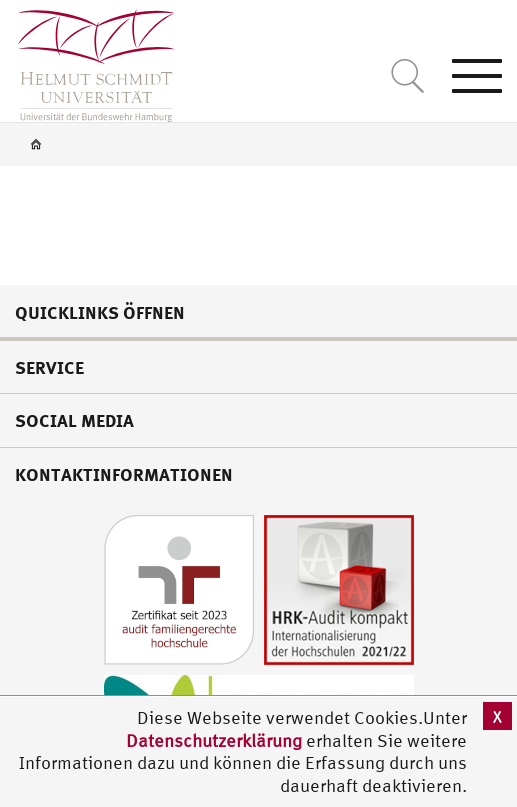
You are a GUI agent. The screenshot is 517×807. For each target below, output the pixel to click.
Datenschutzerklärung (214, 740)
